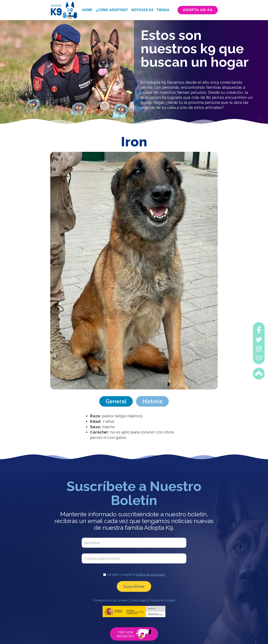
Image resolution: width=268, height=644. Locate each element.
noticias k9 (142, 10)
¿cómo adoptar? (112, 10)
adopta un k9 (198, 10)
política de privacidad (150, 575)
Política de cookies (162, 600)
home (87, 10)
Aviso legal (139, 600)
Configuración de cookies (110, 600)
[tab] (116, 401)
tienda (163, 10)
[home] (64, 10)
